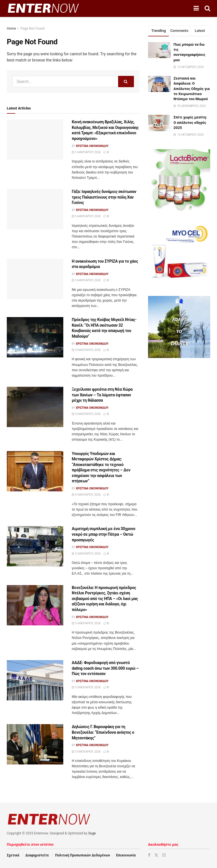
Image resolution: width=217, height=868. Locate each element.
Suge (92, 833)
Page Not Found (32, 28)
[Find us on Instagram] (164, 855)
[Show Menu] (196, 8)
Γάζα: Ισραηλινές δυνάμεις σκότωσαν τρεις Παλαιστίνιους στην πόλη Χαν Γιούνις (104, 197)
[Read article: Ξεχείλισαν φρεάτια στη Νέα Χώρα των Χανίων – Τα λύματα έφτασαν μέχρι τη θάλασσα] (35, 407)
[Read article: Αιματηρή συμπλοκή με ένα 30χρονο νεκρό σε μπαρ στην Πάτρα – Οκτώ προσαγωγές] (35, 546)
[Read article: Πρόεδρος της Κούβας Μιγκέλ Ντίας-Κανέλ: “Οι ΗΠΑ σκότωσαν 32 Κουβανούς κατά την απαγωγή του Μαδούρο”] (35, 337)
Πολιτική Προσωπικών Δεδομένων (83, 855)
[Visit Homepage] (43, 8)
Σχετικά (13, 855)
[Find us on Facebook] (149, 855)
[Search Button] (207, 8)
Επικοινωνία (126, 855)
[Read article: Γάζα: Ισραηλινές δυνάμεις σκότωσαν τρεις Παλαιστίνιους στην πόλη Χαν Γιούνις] (35, 209)
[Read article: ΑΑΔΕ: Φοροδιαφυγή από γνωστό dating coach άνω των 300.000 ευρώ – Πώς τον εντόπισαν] (35, 680)
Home (11, 28)
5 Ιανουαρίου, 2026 (86, 152)
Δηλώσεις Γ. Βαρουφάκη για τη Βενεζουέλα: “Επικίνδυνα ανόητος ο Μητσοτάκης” (103, 732)
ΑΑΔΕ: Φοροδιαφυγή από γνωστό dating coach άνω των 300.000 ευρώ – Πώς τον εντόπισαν (105, 668)
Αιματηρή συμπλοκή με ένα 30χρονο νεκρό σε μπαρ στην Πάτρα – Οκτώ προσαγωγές (104, 534)
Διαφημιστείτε (37, 855)
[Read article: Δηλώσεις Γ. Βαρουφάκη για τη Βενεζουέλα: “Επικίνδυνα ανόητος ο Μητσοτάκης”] (35, 744)
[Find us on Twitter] (156, 855)
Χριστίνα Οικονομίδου (92, 146)
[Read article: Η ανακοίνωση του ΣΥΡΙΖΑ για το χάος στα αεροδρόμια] (35, 279)
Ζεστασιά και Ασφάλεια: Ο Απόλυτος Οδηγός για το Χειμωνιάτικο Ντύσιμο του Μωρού (192, 89)
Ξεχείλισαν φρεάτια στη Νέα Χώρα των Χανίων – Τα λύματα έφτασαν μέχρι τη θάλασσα (102, 395)
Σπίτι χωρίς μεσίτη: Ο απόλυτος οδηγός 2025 (190, 122)
